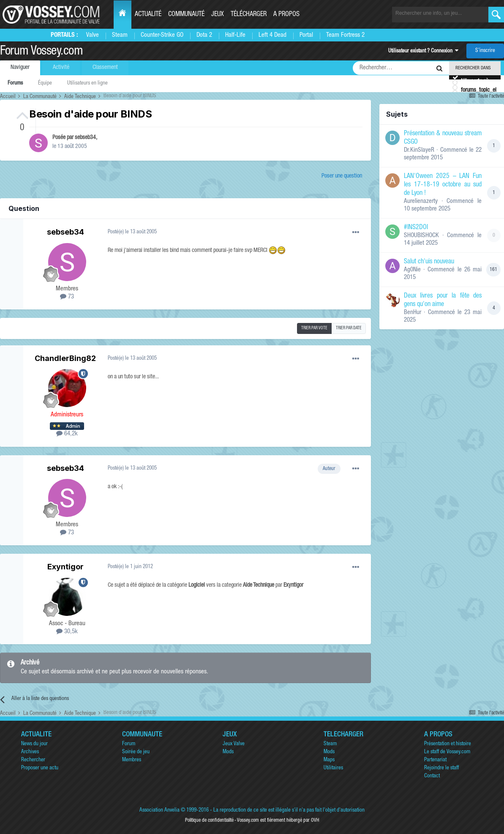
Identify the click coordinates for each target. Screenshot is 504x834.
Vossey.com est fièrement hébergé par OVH (278, 820)
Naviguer (20, 68)
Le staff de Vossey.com (447, 752)
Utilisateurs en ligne (87, 83)
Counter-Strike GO (162, 35)
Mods (228, 752)
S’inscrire (485, 51)
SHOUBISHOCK (421, 236)
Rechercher (33, 760)
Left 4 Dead (272, 35)
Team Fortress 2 (345, 35)
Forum (129, 744)
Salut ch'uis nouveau (429, 262)
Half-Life (235, 35)
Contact (432, 776)
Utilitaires (333, 768)
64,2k (67, 434)
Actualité (148, 15)
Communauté (186, 15)
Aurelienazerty (421, 201)
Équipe (45, 83)
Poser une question (342, 176)
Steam (120, 35)
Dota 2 (204, 35)
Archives (30, 752)
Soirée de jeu (136, 752)
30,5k (67, 632)
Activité (61, 68)
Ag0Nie (412, 270)
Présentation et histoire (448, 744)
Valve (93, 35)
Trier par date (349, 328)
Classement (105, 68)
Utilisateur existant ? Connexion (423, 51)
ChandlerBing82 (65, 358)
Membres (132, 760)
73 (67, 297)
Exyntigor (65, 567)
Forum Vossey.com (41, 52)
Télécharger (249, 15)
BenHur (413, 313)
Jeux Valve (234, 744)
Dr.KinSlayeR (419, 150)
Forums (15, 83)
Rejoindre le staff (441, 768)
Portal (306, 35)
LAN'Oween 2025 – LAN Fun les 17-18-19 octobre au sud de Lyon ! (443, 185)
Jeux (218, 15)
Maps (329, 760)
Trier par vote (314, 328)
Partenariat (435, 760)
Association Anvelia (159, 811)
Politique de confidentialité (209, 820)
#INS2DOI (416, 228)
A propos (286, 15)
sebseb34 (85, 138)
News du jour (34, 744)
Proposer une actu (40, 768)
